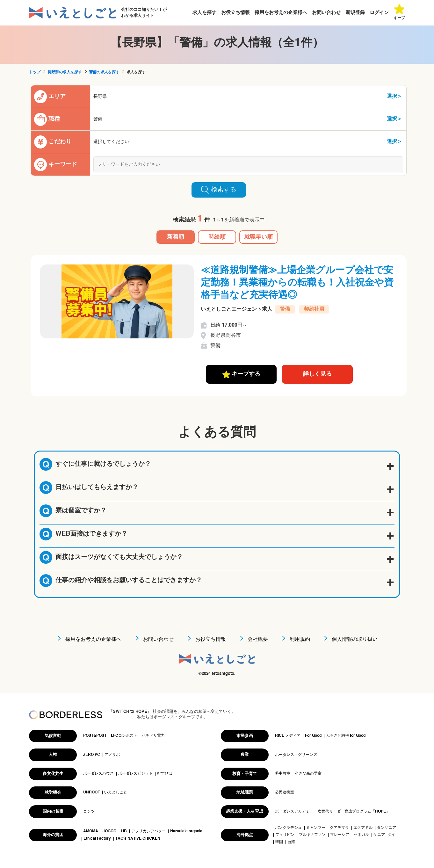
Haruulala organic (186, 831)
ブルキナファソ (312, 835)
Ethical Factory (97, 839)
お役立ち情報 (235, 13)
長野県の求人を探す (65, 72)
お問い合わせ (326, 13)
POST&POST (95, 736)
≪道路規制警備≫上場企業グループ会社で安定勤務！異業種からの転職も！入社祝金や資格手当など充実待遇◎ (297, 283)
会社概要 (258, 640)
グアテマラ (339, 828)
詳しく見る (317, 374)
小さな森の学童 (308, 774)
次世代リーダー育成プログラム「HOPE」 (354, 812)
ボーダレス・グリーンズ (296, 755)
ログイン (379, 13)
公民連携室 (285, 792)
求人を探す (204, 13)
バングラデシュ (288, 828)
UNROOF (91, 792)
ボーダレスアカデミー (294, 812)
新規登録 (355, 13)
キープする (241, 374)
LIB (124, 831)
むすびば (165, 774)
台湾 (291, 842)
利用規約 (300, 640)
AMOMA (91, 831)
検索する (219, 190)
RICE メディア (288, 736)
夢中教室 (283, 774)
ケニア (379, 835)
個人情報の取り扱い (355, 640)
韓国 (279, 842)
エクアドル (363, 828)
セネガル (361, 835)
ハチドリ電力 (153, 736)
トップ (35, 72)
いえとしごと (116, 792)
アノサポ (112, 755)
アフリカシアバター (148, 831)
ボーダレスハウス (98, 774)
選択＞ (394, 97)
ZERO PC (92, 755)
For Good (313, 736)
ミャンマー (316, 828)
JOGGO (109, 831)
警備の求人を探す (104, 72)
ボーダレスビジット (135, 774)
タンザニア (387, 828)
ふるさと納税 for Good (346, 736)
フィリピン (285, 835)
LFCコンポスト (124, 736)
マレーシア (340, 835)
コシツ (89, 812)
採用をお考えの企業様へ (281, 13)
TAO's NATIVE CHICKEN (138, 839)
